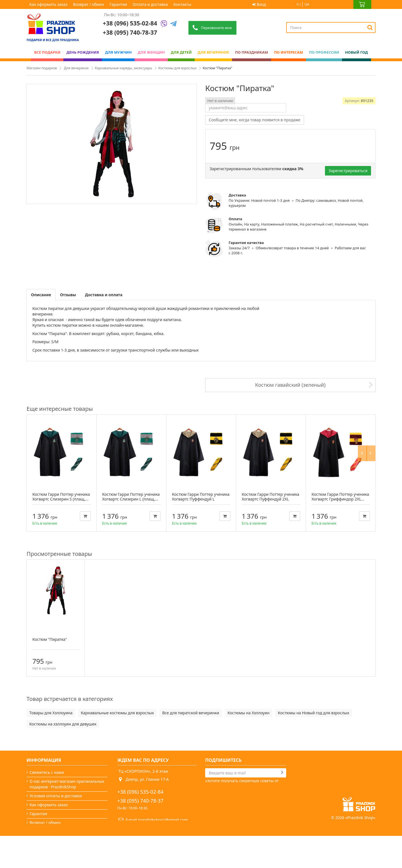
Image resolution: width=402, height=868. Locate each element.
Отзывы (68, 295)
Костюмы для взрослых (177, 68)
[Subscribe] (282, 772)
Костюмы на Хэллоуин (248, 713)
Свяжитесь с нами (47, 772)
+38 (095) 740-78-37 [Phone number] (130, 32)
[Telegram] (173, 24)
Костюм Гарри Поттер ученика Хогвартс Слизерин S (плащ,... (61, 497)
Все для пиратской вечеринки (191, 713)
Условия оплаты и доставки (56, 796)
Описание (41, 295)
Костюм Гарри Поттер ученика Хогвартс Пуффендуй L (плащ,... (201, 499)
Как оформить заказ (48, 4)
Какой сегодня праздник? (54, 840)
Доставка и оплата (104, 295)
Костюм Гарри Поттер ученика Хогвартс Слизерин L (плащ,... (131, 497)
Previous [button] (364, 409)
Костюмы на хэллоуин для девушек (63, 724)
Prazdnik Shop (360, 850)
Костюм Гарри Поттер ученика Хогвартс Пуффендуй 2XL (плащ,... (271, 499)
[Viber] (164, 24)
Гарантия (119, 4)
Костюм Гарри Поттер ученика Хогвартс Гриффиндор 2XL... (340, 497)
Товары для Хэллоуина (51, 713)
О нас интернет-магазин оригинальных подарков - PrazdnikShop (67, 784)
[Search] (370, 27)
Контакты (182, 4)
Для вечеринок (76, 68)
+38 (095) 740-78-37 (140, 801)
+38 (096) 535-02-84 (130, 23)
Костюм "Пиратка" (50, 639)
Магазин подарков (42, 68)
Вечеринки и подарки (50, 832)
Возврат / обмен (89, 4)
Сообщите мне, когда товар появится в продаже (255, 120)
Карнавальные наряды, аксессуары (124, 68)
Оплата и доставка (150, 4)
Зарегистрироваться (348, 171)
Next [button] (372, 409)
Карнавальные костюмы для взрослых (117, 713)
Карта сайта (41, 849)
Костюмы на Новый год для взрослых (314, 713)
